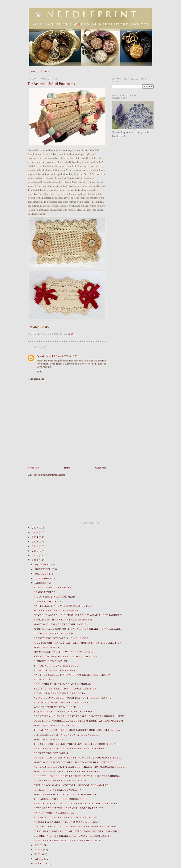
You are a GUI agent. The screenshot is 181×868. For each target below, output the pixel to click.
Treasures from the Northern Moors (63, 712)
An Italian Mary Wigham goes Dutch (63, 606)
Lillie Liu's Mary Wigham (53, 633)
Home (32, 71)
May (39, 854)
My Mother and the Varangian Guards (64, 652)
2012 (36, 546)
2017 (36, 528)
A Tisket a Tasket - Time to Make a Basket (66, 822)
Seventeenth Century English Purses (63, 620)
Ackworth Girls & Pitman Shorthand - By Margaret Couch (80, 767)
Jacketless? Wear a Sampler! (57, 610)
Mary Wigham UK (47, 647)
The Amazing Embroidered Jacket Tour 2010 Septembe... (77, 730)
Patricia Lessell (45, 356)
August (41, 583)
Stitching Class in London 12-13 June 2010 (66, 735)
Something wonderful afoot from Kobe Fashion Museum (78, 721)
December (43, 565)
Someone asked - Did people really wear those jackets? (78, 615)
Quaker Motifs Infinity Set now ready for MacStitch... (77, 758)
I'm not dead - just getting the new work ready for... (76, 826)
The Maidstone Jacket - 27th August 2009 (65, 656)
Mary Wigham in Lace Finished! (58, 725)
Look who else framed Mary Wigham (63, 684)
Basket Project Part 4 (51, 753)
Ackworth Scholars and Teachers (61, 702)
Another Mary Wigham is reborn (60, 693)
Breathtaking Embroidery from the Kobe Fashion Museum (80, 716)
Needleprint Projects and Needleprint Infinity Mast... (77, 803)
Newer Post (33, 468)
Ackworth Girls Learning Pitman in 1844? (66, 817)
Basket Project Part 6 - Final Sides (61, 638)
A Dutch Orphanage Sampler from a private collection (78, 643)
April (40, 859)
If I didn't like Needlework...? (57, 790)
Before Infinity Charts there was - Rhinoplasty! (72, 836)
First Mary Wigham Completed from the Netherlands (76, 831)
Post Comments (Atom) (53, 475)
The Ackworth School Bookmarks (51, 84)
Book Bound (43, 679)
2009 (36, 560)
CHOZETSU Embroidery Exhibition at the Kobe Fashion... (77, 776)
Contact (45, 71)
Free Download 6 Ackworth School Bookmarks (71, 785)
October (42, 574)
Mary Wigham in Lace (51, 739)
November (43, 569)
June (39, 850)
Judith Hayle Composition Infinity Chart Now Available (78, 629)
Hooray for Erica (48, 601)
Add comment (36, 379)
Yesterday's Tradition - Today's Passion (65, 689)
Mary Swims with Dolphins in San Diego (65, 794)
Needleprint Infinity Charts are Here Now (67, 840)
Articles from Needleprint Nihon (60, 781)
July (39, 845)
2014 (36, 537)
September (44, 578)
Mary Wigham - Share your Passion (61, 624)
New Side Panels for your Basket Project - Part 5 (72, 698)
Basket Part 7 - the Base (53, 587)
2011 (36, 551)
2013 (36, 542)
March (41, 863)
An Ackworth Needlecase (54, 813)
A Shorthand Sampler (51, 661)
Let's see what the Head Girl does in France (69, 808)
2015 (36, 532)
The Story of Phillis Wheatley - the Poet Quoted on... (76, 744)
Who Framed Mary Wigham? (55, 707)
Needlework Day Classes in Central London (69, 748)
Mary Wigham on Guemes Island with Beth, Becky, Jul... (77, 762)
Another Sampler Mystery (55, 670)
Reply (40, 371)
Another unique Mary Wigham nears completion (72, 675)
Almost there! (45, 592)
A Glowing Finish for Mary (55, 597)
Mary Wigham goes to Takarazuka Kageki (67, 771)
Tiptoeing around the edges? (57, 666)
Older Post (100, 468)
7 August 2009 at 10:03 (66, 356)
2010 (36, 555)
